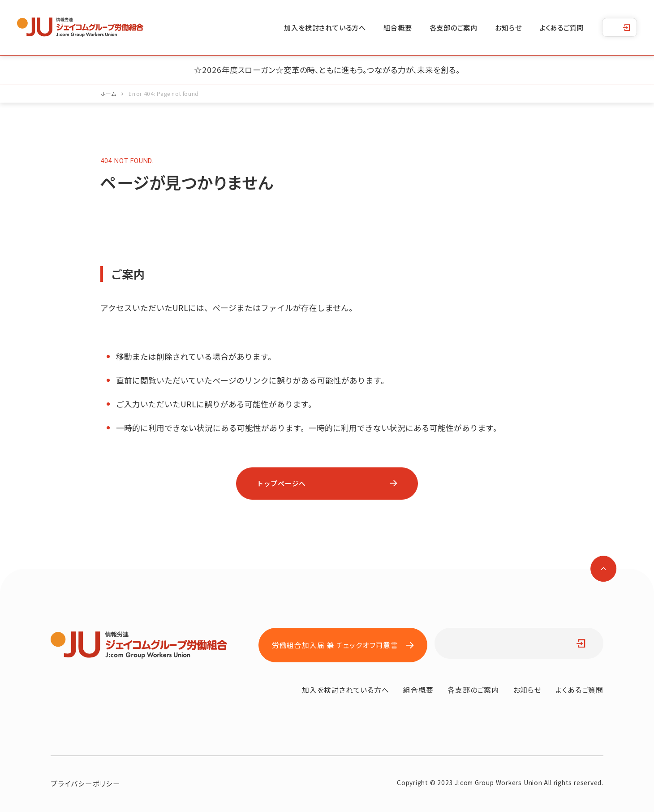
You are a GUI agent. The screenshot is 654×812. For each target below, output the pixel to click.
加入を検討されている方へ (325, 27)
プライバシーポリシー (86, 783)
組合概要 (398, 27)
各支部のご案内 (454, 27)
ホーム (108, 93)
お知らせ (508, 27)
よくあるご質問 (562, 27)
